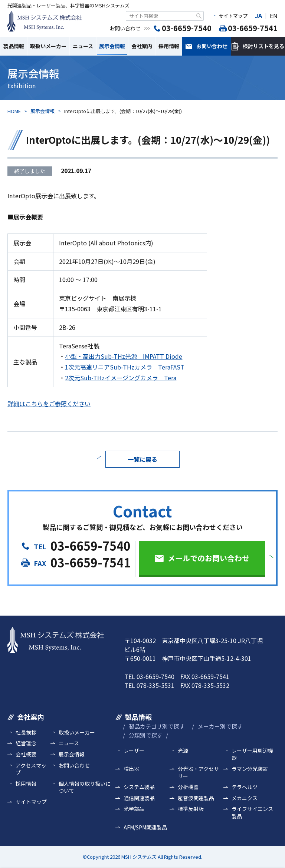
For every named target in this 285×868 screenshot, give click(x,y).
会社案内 (142, 46)
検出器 (131, 769)
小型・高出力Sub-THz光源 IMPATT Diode (124, 356)
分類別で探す (145, 735)
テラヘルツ (245, 787)
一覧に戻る (142, 459)
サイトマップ (233, 16)
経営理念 (26, 743)
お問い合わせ (212, 46)
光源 (183, 751)
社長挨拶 (26, 733)
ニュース (83, 46)
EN (274, 16)
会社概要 (26, 754)
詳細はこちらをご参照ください (49, 404)
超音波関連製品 (196, 798)
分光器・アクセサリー (198, 773)
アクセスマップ (31, 769)
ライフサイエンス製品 (252, 813)
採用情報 (169, 46)
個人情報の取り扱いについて (85, 787)
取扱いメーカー (48, 46)
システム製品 (139, 787)
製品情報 (14, 46)
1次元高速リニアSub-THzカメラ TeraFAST (125, 367)
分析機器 (188, 787)
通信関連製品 (139, 798)
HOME (14, 111)
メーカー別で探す (220, 726)
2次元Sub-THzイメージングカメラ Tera (121, 378)
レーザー (134, 751)
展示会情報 (112, 46)
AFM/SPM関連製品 (145, 827)
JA (258, 16)
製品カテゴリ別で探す (157, 726)
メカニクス (245, 798)
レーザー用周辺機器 (252, 754)
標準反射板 (191, 809)
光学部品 (134, 809)
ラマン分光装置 (250, 769)
